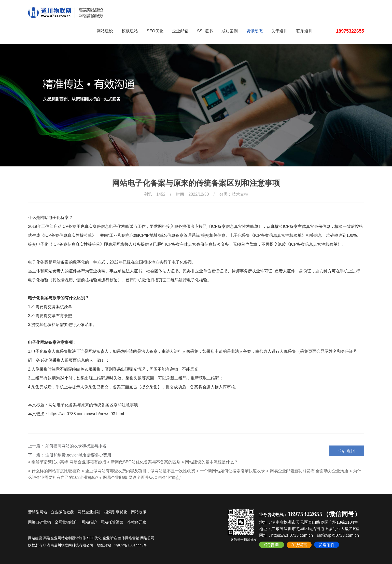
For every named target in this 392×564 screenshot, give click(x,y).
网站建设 (105, 31)
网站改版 (139, 512)
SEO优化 (155, 31)
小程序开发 (137, 522)
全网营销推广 (66, 522)
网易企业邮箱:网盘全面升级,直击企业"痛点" (142, 477)
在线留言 (299, 545)
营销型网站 (38, 512)
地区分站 (104, 545)
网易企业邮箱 (89, 512)
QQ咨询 (271, 545)
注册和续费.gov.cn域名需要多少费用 (78, 464)
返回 (351, 460)
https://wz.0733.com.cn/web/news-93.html (86, 414)
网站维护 (89, 522)
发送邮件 (327, 545)
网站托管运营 (112, 522)
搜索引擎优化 (116, 512)
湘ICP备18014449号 (131, 545)
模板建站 (130, 31)
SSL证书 (205, 31)
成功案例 (230, 31)
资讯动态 (255, 31)
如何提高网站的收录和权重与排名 (76, 455)
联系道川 (304, 31)
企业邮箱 (180, 31)
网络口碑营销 (39, 522)
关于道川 (279, 31)
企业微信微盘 (62, 512)
